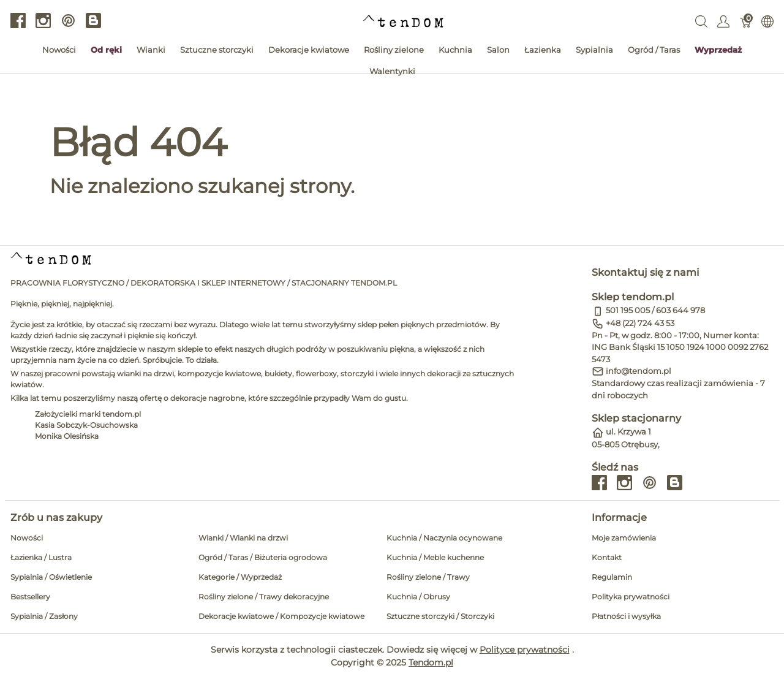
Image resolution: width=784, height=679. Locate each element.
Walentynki (392, 71)
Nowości (59, 50)
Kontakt (607, 557)
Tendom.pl (431, 662)
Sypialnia (594, 50)
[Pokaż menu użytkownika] (723, 21)
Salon (498, 50)
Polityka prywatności (631, 597)
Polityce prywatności (525, 650)
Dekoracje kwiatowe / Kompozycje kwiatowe (281, 616)
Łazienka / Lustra (41, 557)
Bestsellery (30, 597)
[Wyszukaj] (701, 21)
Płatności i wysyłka (626, 616)
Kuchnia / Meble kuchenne (435, 557)
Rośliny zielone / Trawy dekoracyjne (264, 597)
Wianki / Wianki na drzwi (243, 538)
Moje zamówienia (624, 538)
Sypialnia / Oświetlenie (51, 577)
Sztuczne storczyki (217, 50)
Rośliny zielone (394, 50)
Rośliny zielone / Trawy (428, 577)
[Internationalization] (767, 21)
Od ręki (106, 50)
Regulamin (612, 577)
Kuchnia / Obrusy (418, 597)
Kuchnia (455, 50)
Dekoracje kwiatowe (309, 50)
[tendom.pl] (403, 21)
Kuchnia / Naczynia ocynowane (444, 538)
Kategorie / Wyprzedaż (240, 577)
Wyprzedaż (718, 50)
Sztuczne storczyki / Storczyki (440, 616)
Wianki (151, 50)
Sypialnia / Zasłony (44, 616)
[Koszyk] (746, 21)
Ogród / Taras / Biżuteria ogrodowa (263, 557)
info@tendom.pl (639, 371)
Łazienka (543, 50)
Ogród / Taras (654, 50)
